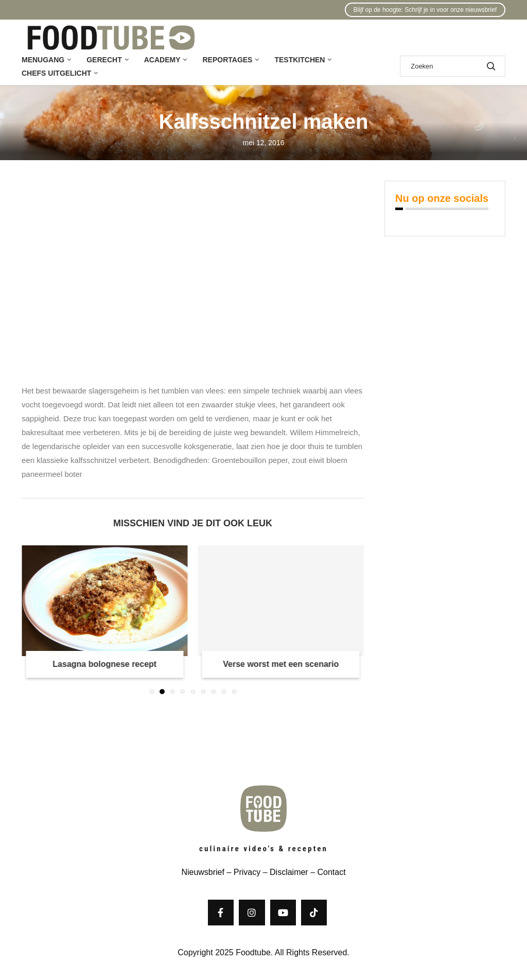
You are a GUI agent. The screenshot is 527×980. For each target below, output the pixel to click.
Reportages (227, 60)
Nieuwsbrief (203, 872)
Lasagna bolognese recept (104, 664)
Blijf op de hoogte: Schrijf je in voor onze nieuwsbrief (425, 10)
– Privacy (242, 872)
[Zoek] (453, 66)
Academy (162, 60)
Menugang (43, 60)
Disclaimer (289, 872)
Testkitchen (300, 60)
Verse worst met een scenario (281, 664)
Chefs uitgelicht (56, 73)
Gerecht (104, 60)
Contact (331, 872)
